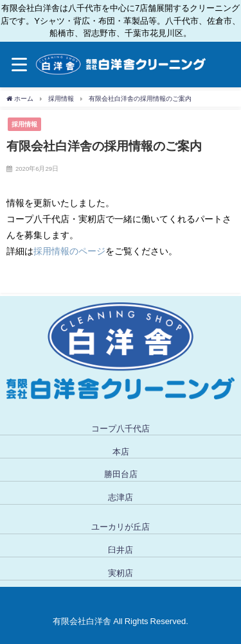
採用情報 (24, 124)
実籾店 (121, 573)
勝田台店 (121, 474)
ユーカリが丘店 (121, 527)
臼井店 (121, 550)
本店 (121, 452)
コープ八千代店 (121, 429)
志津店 (121, 497)
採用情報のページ (69, 251)
